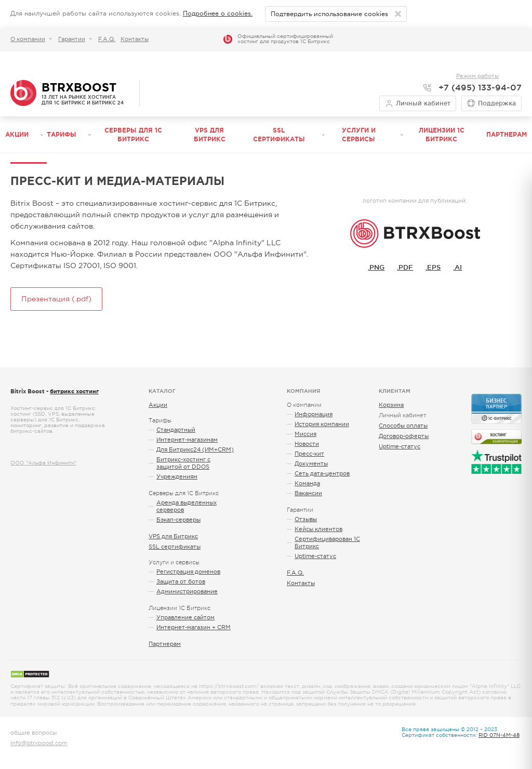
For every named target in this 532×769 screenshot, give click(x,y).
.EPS (433, 267)
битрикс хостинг (74, 391)
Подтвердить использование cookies (329, 14)
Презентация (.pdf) (56, 299)
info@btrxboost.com (39, 743)
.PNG (376, 267)
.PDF (405, 267)
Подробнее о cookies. (218, 14)
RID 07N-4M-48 (499, 735)
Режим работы (477, 76)
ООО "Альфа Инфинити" (43, 463)
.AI (457, 267)
